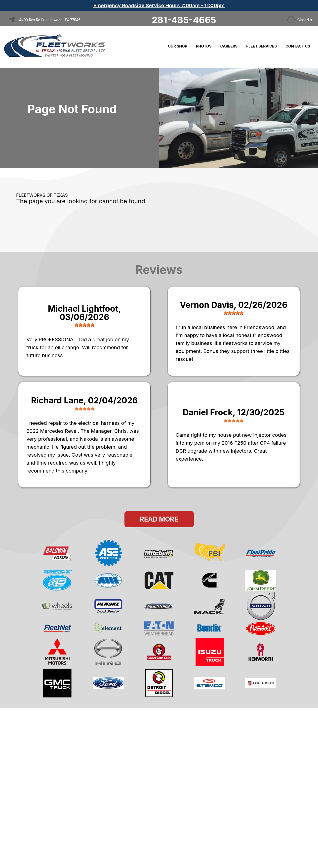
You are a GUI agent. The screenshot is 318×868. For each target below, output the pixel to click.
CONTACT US (298, 46)
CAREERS (229, 46)
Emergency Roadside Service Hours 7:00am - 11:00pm (159, 5)
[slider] (84, 325)
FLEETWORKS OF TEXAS (42, 195)
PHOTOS (204, 46)
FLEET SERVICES (261, 46)
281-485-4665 (184, 20)
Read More (159, 519)
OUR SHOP (177, 46)
